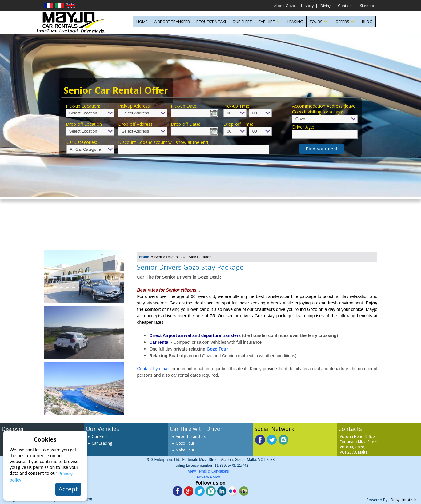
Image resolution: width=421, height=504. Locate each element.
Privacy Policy (208, 477)
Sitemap (367, 6)
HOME (142, 22)
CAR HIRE (267, 22)
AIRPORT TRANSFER (172, 22)
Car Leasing (102, 443)
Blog (367, 22)
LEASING (295, 22)
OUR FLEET (242, 22)
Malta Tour (185, 450)
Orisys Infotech (403, 500)
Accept (68, 489)
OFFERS (342, 22)
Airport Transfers (191, 437)
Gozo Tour (185, 443)
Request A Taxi (211, 22)
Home (144, 257)
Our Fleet (100, 437)
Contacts (346, 6)
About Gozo (285, 6)
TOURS (316, 22)
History (307, 6)
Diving (326, 6)
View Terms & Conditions (208, 471)
